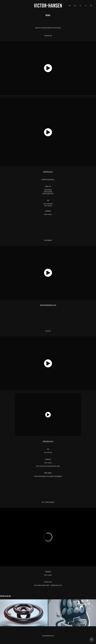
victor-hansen (48, 6)
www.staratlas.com (48, 441)
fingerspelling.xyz (48, 172)
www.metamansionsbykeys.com (48, 305)
